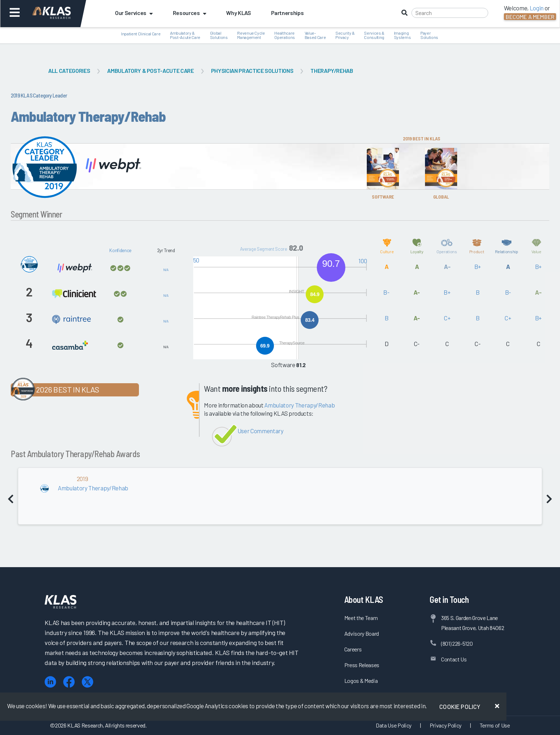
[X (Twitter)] (87, 682)
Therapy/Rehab (332, 71)
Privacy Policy (446, 725)
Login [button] (537, 8)
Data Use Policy (394, 725)
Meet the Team (361, 618)
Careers (353, 649)
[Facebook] (69, 682)
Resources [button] (190, 13)
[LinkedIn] (50, 682)
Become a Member (530, 17)
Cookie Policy (460, 706)
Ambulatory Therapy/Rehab (299, 405)
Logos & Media (361, 681)
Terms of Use (495, 725)
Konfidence (120, 250)
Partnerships (287, 13)
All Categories (69, 71)
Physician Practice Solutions (252, 71)
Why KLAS (238, 13)
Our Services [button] (134, 13)
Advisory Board (362, 633)
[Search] (450, 13)
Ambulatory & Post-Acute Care (150, 71)
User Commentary (261, 431)
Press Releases (362, 665)
